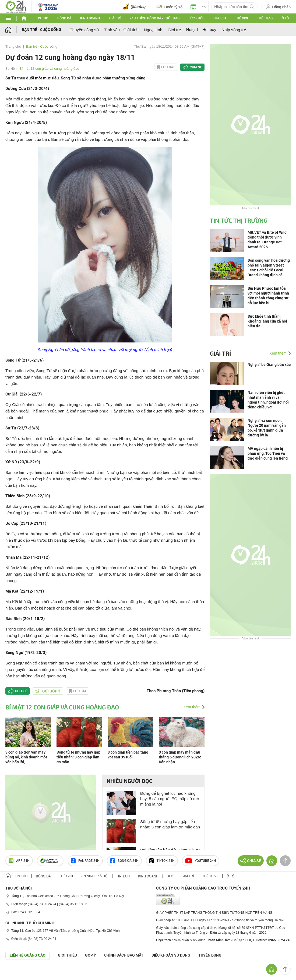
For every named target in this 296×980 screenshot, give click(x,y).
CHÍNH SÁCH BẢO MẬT (124, 955)
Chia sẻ (196, 67)
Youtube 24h (201, 861)
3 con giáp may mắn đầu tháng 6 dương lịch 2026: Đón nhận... (180, 757)
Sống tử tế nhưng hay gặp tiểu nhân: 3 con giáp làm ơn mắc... (78, 757)
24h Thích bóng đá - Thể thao (155, 18)
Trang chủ (13, 46)
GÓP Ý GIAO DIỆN (16, 973)
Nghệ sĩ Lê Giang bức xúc (269, 365)
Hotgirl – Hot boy (201, 29)
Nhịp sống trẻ (234, 30)
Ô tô (285, 18)
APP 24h (19, 861)
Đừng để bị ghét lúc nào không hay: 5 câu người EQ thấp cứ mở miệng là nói (170, 799)
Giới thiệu (67, 955)
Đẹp (170, 876)
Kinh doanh (90, 18)
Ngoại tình (153, 30)
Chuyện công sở (84, 30)
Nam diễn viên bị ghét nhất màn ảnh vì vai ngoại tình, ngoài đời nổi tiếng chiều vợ (268, 400)
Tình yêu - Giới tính (121, 30)
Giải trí (115, 18)
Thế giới (241, 18)
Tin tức (42, 18)
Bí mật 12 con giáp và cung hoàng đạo (49, 69)
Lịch (198, 7)
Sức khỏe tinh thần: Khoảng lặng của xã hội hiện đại (267, 321)
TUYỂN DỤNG (210, 955)
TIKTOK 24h (162, 861)
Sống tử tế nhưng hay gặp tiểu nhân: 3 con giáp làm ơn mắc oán (170, 824)
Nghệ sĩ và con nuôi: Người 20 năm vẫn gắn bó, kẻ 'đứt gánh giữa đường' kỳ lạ (267, 428)
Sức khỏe (196, 18)
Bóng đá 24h (124, 861)
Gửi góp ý (48, 691)
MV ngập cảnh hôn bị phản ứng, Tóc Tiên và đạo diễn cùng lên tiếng (268, 453)
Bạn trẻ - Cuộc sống (42, 30)
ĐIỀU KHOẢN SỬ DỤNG (171, 955)
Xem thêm (192, 707)
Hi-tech (220, 18)
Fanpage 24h (85, 861)
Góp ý (91, 955)
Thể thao (265, 18)
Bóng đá (64, 18)
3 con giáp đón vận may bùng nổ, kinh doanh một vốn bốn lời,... (26, 757)
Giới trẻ (174, 30)
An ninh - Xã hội (95, 876)
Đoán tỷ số (169, 7)
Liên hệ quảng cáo (28, 955)
